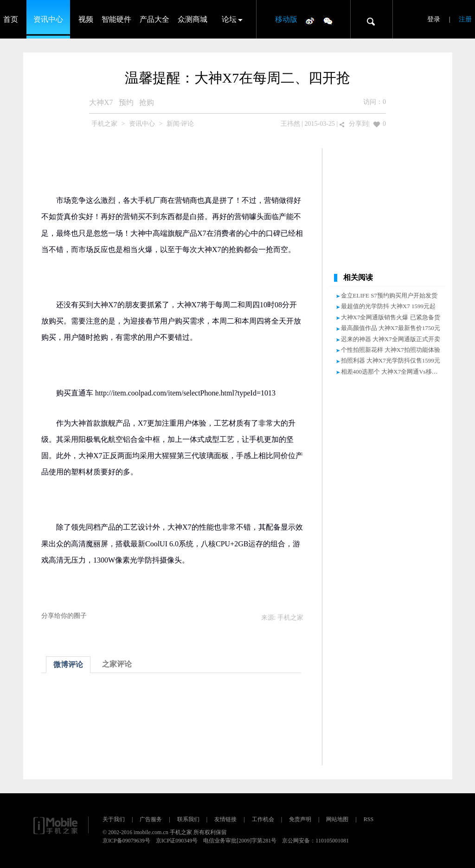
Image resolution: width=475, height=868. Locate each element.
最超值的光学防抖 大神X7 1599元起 (388, 306)
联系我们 (188, 819)
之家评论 (117, 664)
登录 (434, 19)
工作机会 (263, 819)
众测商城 (193, 19)
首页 (11, 19)
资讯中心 (48, 19)
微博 (310, 20)
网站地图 (337, 819)
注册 (465, 19)
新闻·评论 (180, 124)
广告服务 (151, 819)
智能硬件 (116, 19)
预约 (126, 102)
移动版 (286, 19)
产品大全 (154, 19)
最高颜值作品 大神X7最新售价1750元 (391, 328)
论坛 (229, 19)
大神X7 (101, 102)
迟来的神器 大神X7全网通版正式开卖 (391, 339)
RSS (369, 819)
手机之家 (104, 124)
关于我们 (114, 819)
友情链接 (225, 819)
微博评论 (68, 664)
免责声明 (300, 819)
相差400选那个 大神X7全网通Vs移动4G (393, 372)
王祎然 (290, 124)
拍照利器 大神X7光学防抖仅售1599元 (391, 360)
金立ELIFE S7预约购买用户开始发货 (389, 295)
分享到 (359, 124)
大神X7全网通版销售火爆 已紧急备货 (391, 317)
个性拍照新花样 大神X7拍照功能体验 (391, 350)
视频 (86, 19)
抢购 (147, 102)
